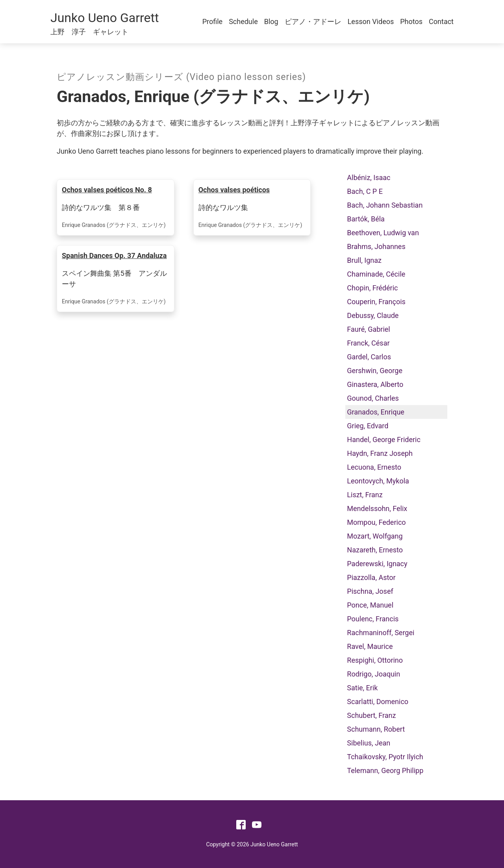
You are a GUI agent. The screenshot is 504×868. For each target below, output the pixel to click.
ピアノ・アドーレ (313, 21)
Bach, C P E (365, 191)
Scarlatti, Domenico (378, 702)
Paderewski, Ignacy (377, 564)
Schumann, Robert (376, 729)
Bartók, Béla (366, 219)
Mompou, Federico (376, 522)
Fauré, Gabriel (368, 329)
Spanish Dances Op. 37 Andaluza (114, 256)
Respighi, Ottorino (375, 660)
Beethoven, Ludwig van (383, 233)
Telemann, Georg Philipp (385, 770)
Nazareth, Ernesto (375, 550)
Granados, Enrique (376, 412)
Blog (271, 21)
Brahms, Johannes (376, 246)
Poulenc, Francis (373, 619)
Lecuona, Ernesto (374, 467)
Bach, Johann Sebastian (385, 205)
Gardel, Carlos (369, 357)
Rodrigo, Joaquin (373, 674)
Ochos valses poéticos (234, 190)
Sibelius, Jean (369, 743)
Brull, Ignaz (364, 260)
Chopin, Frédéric (372, 288)
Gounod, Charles (373, 398)
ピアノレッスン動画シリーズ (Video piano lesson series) (181, 77)
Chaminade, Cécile (376, 274)
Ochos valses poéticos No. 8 (107, 190)
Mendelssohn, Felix (377, 508)
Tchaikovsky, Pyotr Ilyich (385, 757)
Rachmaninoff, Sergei (381, 633)
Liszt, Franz (365, 495)
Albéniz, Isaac (369, 178)
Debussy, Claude (373, 315)
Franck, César (368, 343)
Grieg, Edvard (368, 426)
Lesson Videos (371, 21)
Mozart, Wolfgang (375, 536)
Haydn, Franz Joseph (380, 453)
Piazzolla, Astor (371, 577)
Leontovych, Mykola (378, 481)
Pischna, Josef (370, 591)
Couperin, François (376, 302)
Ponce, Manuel (370, 605)
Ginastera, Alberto (375, 384)
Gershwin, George (375, 371)
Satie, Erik (362, 688)
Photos (411, 21)
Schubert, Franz (371, 715)
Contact (441, 21)
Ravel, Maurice (370, 646)
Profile (212, 21)
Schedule (243, 21)
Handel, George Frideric (384, 440)
